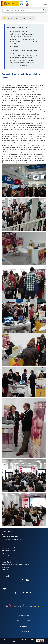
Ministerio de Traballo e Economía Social (14, 565)
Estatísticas (5, 542)
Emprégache (28, 154)
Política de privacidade (24, 621)
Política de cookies (24, 615)
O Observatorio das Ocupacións (12, 539)
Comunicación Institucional (10, 537)
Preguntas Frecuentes (8, 556)
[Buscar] (24, 10)
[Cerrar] (41, 27)
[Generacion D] (24, 606)
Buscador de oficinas (8, 551)
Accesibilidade (24, 631)
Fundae (4, 570)
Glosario (4, 553)
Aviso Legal (24, 626)
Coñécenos (5, 534)
